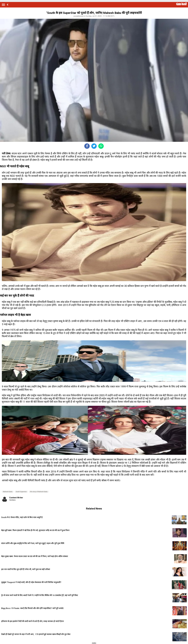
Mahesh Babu (8, 492)
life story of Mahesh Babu (39, 492)
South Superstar (21, 492)
